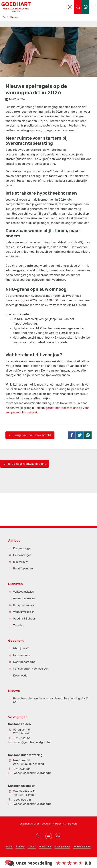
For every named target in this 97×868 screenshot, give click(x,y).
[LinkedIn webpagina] (49, 836)
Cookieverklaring (82, 846)
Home (9, 846)
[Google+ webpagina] (58, 836)
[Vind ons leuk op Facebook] (39, 836)
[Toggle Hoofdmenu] (93, 7)
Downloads (45, 846)
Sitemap (20, 846)
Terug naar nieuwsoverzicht (30, 435)
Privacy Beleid (62, 846)
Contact (32, 846)
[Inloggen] (70, 7)
